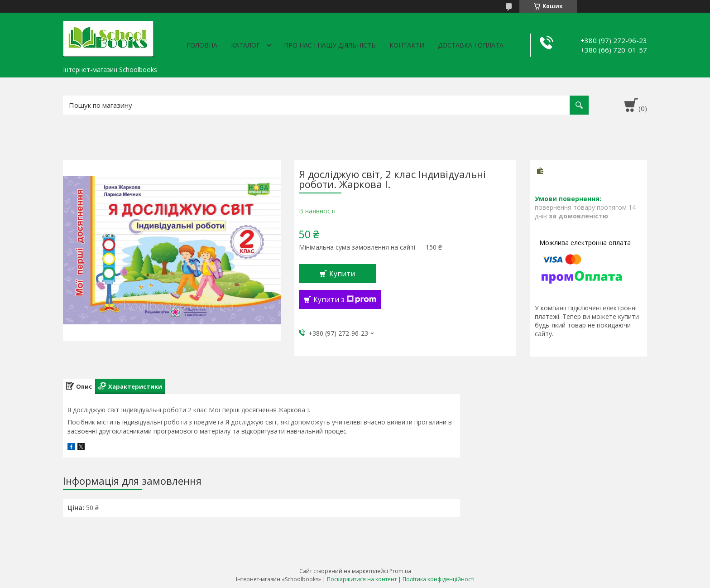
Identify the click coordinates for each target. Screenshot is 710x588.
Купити (342, 274)
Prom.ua (400, 571)
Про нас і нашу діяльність (330, 45)
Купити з (345, 299)
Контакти (407, 45)
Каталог (245, 45)
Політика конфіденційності (439, 579)
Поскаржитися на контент (362, 579)
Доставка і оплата (471, 45)
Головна (202, 45)
